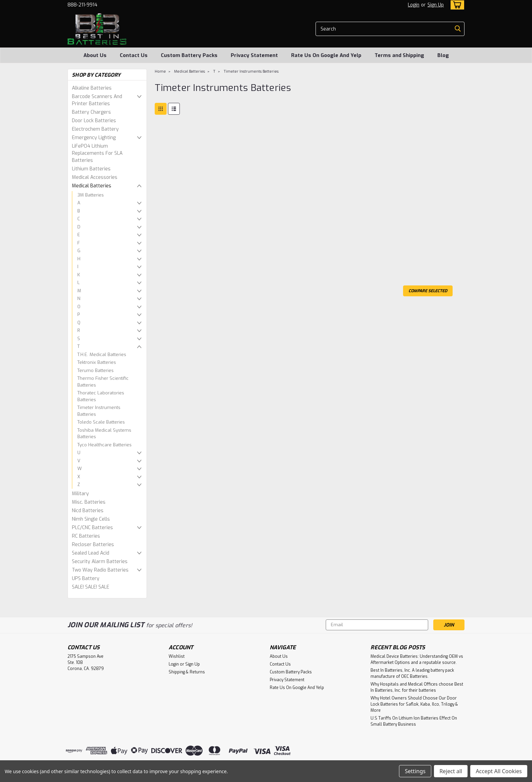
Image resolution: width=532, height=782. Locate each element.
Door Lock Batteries (94, 121)
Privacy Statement (254, 55)
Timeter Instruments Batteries (99, 411)
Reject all (451, 771)
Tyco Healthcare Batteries (104, 445)
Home (160, 71)
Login (414, 5)
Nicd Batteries (88, 511)
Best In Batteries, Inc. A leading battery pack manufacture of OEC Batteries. (412, 673)
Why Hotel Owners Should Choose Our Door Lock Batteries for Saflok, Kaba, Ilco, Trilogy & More (414, 704)
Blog (443, 55)
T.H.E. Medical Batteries (102, 355)
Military (80, 494)
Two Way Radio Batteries (100, 570)
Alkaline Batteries (92, 88)
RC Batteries (86, 536)
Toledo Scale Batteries (101, 422)
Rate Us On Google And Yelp (326, 55)
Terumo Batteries (96, 370)
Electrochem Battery (95, 129)
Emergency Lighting (94, 138)
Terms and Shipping (399, 55)
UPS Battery (86, 579)
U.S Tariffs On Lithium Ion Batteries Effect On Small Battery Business (414, 721)
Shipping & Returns (187, 672)
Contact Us (134, 55)
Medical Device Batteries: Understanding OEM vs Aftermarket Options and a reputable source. (417, 659)
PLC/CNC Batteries (92, 528)
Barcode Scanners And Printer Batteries (97, 100)
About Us (95, 55)
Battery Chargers (91, 112)
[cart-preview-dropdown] (456, 5)
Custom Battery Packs (189, 55)
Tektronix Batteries (97, 362)
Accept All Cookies (499, 771)
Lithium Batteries (91, 169)
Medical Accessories (95, 177)
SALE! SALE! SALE (91, 587)
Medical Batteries (92, 186)
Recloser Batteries (93, 545)
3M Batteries (91, 195)
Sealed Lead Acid (91, 553)
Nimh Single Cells (91, 519)
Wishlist (177, 656)
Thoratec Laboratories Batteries (101, 396)
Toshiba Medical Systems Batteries (104, 434)
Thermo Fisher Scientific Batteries (103, 382)
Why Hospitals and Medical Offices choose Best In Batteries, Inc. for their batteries (417, 687)
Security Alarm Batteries (100, 562)
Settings (415, 771)
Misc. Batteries (89, 502)
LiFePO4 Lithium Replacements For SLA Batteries (97, 153)
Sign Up (436, 5)
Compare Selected (428, 291)
